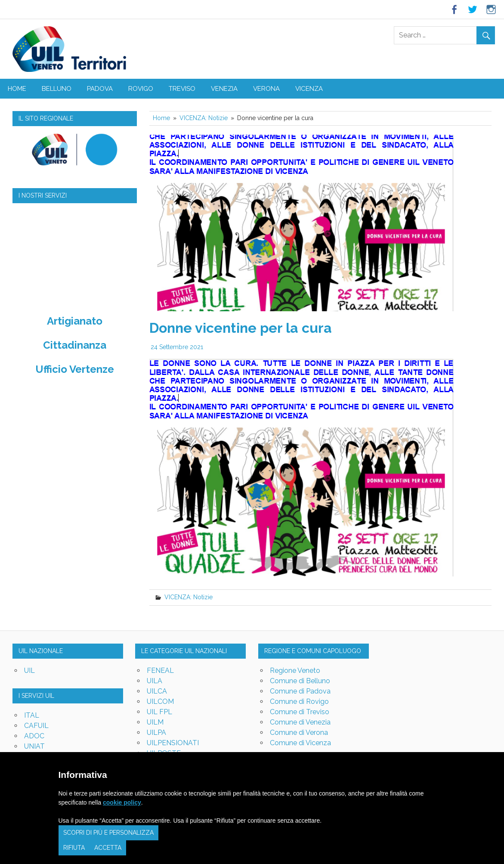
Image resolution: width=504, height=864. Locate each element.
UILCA (157, 691)
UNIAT (34, 746)
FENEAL (160, 670)
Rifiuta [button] (74, 848)
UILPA (156, 732)
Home (17, 89)
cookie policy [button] (122, 802)
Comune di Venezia (300, 722)
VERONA (266, 89)
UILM (155, 722)
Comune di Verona (299, 732)
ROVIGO (141, 89)
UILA (155, 681)
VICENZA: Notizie (189, 597)
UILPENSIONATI (173, 743)
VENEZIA (224, 89)
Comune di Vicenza (300, 743)
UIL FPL (159, 712)
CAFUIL (36, 726)
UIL (29, 670)
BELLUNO (57, 89)
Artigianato (75, 321)
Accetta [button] (108, 848)
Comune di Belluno (300, 681)
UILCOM (160, 701)
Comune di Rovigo (299, 701)
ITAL (32, 715)
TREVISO (182, 89)
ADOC (34, 736)
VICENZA (309, 89)
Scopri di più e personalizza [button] (108, 833)
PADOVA (100, 89)
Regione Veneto (295, 670)
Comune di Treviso (300, 712)
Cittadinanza (75, 345)
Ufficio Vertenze (75, 369)
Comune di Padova (300, 691)
